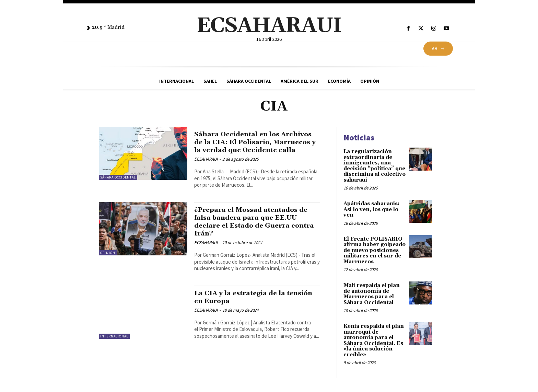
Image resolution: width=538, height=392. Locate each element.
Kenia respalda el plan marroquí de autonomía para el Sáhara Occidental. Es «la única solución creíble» (374, 341)
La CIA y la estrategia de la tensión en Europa (244, 305)
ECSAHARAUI (206, 167)
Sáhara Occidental (118, 177)
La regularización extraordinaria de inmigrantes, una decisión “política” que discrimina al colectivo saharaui (375, 166)
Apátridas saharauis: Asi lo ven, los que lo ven (371, 209)
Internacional (114, 344)
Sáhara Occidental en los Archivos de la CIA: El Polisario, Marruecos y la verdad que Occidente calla (254, 146)
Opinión (108, 261)
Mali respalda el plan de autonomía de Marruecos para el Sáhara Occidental (372, 294)
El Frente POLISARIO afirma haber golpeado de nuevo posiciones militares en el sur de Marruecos (375, 250)
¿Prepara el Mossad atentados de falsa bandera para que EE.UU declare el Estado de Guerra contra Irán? (256, 229)
